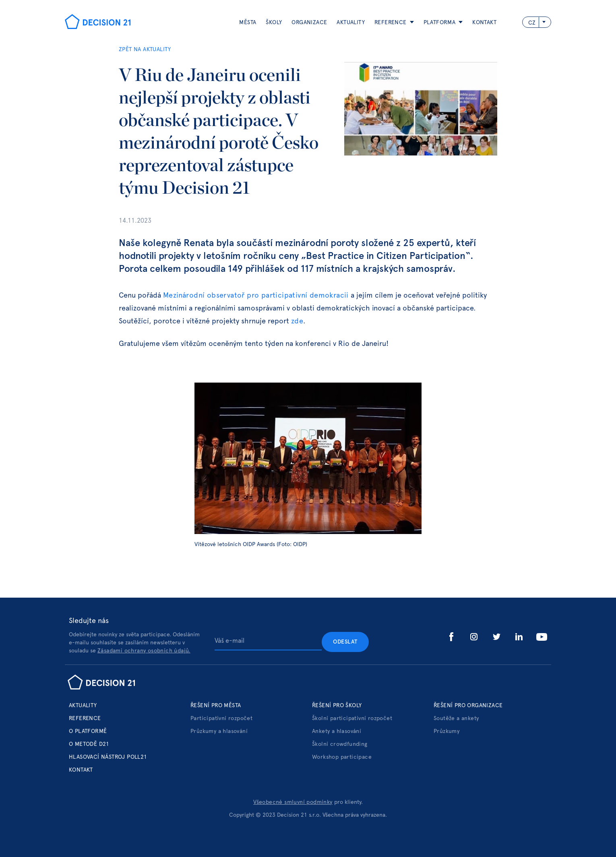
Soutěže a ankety (456, 718)
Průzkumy (446, 731)
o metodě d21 (89, 744)
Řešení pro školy (337, 706)
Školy (274, 23)
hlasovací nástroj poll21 (108, 757)
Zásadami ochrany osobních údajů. (144, 651)
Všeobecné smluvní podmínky (293, 802)
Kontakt (484, 23)
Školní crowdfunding (340, 744)
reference (391, 23)
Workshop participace (342, 757)
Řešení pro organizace (468, 706)
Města (248, 23)
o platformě (88, 731)
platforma (440, 23)
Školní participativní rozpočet (352, 718)
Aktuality (83, 706)
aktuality (351, 23)
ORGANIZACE (309, 23)
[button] (389, 23)
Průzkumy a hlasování (219, 731)
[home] (98, 23)
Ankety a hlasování (337, 731)
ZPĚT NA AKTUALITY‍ (145, 50)
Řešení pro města (216, 706)
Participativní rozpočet (221, 718)
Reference (85, 718)
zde (297, 321)
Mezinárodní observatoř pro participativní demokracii (257, 296)
